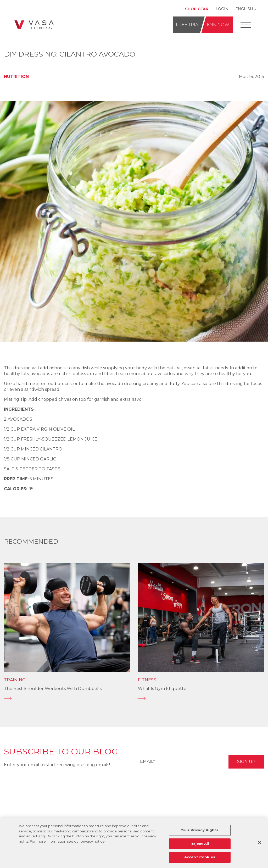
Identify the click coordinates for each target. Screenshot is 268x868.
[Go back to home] (34, 25)
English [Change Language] (244, 9)
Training (15, 680)
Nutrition (16, 77)
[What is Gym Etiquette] (201, 698)
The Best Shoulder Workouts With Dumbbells (53, 689)
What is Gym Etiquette (162, 689)
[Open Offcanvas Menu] (246, 25)
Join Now (218, 25)
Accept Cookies (200, 857)
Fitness (147, 680)
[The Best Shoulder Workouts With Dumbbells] (67, 698)
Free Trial (188, 25)
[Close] (260, 843)
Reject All (200, 844)
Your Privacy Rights (200, 830)
